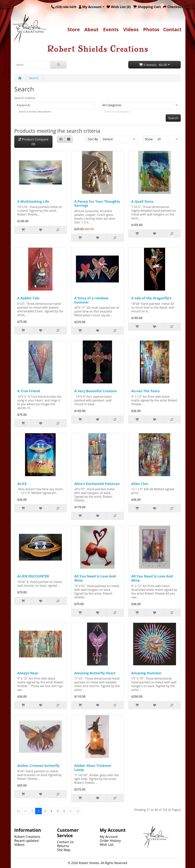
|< (18, 811)
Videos (131, 29)
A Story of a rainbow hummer (91, 300)
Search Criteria (25, 98)
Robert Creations (27, 837)
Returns (63, 846)
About (91, 29)
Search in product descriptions (35, 112)
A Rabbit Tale (28, 298)
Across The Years (145, 391)
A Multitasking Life (33, 201)
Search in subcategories (117, 112)
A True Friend (29, 391)
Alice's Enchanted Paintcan (97, 484)
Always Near (28, 673)
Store (74, 29)
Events (111, 29)
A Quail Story (142, 201)
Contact (172, 29)
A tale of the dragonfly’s (151, 298)
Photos (151, 29)
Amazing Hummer (146, 673)
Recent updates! (27, 841)
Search (34, 78)
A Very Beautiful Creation (96, 391)
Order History (110, 841)
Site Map (64, 850)
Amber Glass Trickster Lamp (93, 768)
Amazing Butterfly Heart (95, 673)
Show (149, 139)
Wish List (107, 844)
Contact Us (65, 842)
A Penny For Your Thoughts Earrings (97, 203)
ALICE (22, 484)
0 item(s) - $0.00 (153, 65)
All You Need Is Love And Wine (95, 578)
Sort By (93, 139)
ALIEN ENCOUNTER (33, 576)
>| (78, 811)
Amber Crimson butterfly (38, 766)
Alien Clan (140, 484)
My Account (109, 837)
